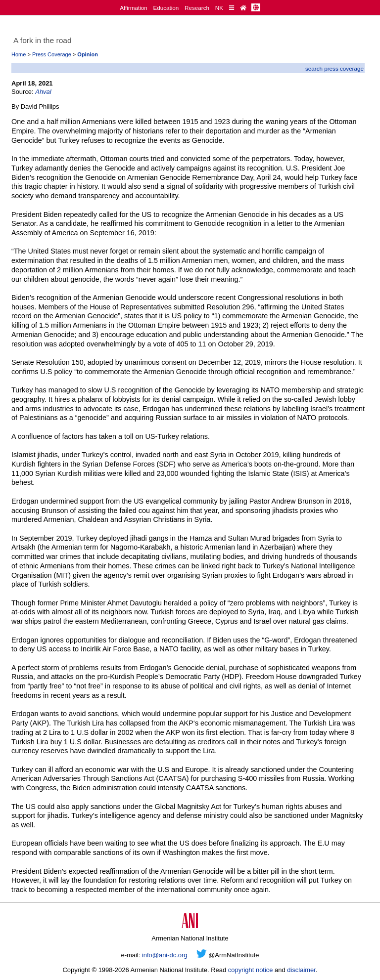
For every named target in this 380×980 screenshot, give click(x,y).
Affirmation (134, 8)
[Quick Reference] (232, 8)
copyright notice (251, 970)
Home (19, 54)
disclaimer (301, 970)
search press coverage (334, 68)
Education (166, 8)
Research (197, 8)
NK (219, 8)
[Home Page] (243, 8)
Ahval (43, 92)
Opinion (88, 54)
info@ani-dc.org (165, 955)
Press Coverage (52, 54)
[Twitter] (202, 955)
